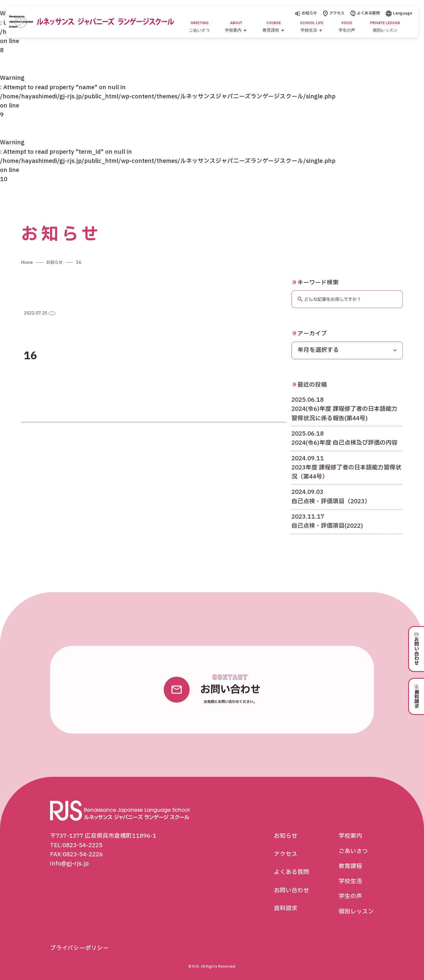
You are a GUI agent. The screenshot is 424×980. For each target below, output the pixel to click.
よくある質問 (365, 13)
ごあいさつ (353, 851)
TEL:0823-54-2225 (76, 845)
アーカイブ (309, 349)
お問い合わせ (291, 890)
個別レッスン (356, 912)
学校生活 (350, 881)
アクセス (334, 13)
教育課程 (350, 866)
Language (399, 13)
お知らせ (306, 13)
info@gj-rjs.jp (69, 864)
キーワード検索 (315, 298)
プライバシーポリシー (79, 948)
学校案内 (350, 836)
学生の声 (350, 896)
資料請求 (286, 908)
